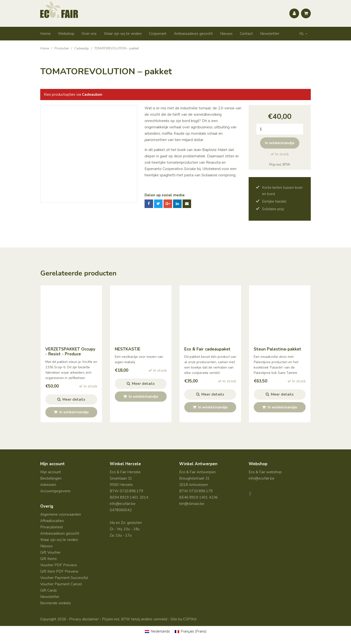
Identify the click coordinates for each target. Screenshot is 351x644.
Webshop (66, 34)
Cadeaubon (92, 95)
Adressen (48, 485)
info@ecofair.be (123, 504)
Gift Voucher (50, 552)
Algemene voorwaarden (61, 514)
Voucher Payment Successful (64, 578)
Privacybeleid (51, 527)
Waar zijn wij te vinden (123, 34)
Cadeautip (82, 48)
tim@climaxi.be (192, 504)
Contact (246, 34)
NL (302, 34)
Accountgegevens (55, 491)
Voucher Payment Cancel (61, 584)
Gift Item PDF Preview (59, 571)
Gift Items (49, 559)
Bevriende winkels (56, 603)
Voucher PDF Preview (59, 565)
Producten (62, 48)
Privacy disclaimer (84, 619)
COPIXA (190, 619)
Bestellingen (51, 478)
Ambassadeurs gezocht (193, 34)
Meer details (71, 399)
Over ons (89, 34)
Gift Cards (49, 590)
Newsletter (270, 34)
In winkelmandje (280, 143)
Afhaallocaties (52, 521)
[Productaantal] (280, 129)
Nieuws (226, 34)
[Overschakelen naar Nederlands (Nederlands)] (157, 631)
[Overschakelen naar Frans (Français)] (191, 631)
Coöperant (158, 34)
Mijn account (51, 472)
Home (45, 34)
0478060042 (121, 510)
